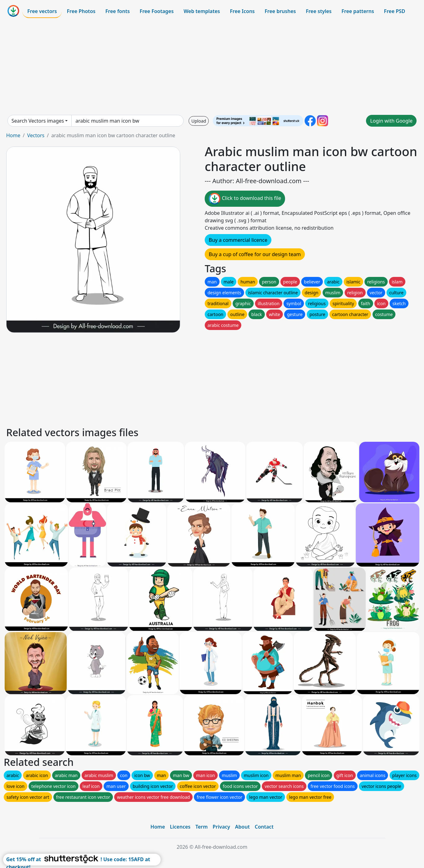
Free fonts (118, 11)
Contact (264, 827)
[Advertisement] (212, 66)
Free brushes (280, 11)
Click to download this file (245, 199)
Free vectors (42, 11)
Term (202, 827)
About (242, 827)
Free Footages (157, 11)
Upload (199, 121)
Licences (180, 827)
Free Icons (242, 11)
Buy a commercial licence (238, 240)
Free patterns (358, 11)
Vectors (36, 135)
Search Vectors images (38, 121)
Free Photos (81, 11)
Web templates (202, 11)
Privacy (221, 827)
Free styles (319, 11)
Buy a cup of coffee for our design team (255, 254)
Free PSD (395, 11)
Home (13, 135)
